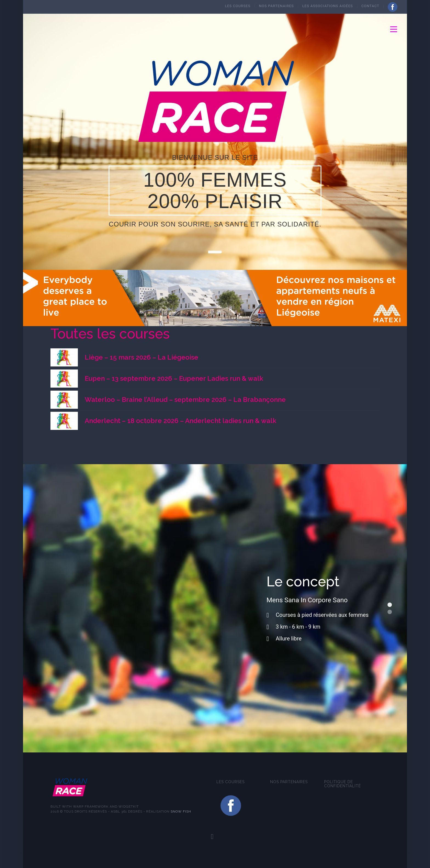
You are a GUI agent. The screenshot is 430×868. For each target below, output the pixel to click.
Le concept (390, 605)
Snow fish (181, 811)
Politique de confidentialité (343, 784)
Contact (370, 6)
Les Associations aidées (327, 6)
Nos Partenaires (276, 6)
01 (215, 252)
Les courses (238, 6)
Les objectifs (390, 612)
